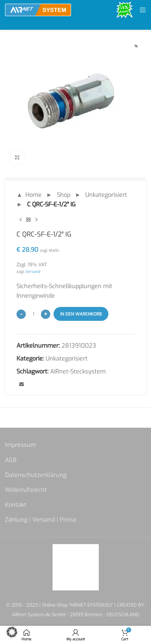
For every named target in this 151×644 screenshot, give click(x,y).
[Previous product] (20, 220)
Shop (64, 195)
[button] (12, 632)
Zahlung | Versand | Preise (41, 520)
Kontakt (16, 505)
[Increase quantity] (46, 314)
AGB (11, 460)
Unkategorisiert (106, 195)
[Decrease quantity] (21, 314)
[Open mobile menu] (143, 10)
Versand (33, 272)
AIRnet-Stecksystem (78, 371)
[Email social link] (21, 384)
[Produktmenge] (33, 314)
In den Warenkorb (81, 314)
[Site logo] (38, 10)
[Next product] (36, 220)
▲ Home (29, 195)
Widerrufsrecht (26, 490)
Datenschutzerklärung (36, 475)
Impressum (20, 445)
